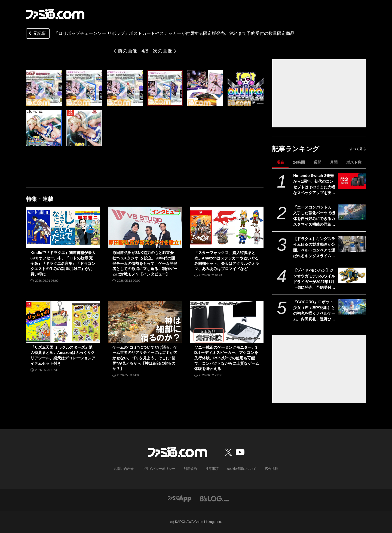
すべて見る (358, 149)
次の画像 (163, 51)
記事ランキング (296, 149)
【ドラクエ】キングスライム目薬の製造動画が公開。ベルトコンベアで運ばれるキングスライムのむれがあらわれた (314, 248)
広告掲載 (271, 469)
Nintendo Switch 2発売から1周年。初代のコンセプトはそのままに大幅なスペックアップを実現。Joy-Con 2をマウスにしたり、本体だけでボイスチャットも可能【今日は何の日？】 (314, 185)
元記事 (37, 34)
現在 (280, 162)
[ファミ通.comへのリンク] (55, 14)
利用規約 (190, 469)
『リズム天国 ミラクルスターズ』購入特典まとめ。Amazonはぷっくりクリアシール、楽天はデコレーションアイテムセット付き (63, 355)
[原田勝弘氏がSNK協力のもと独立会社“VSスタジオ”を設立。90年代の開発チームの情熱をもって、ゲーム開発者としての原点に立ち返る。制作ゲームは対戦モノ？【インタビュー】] (145, 227)
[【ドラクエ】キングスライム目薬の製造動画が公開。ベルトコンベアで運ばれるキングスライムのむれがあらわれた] (352, 244)
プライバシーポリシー (159, 469)
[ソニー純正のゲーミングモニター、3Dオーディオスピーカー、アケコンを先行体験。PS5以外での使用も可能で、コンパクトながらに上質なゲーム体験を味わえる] (227, 322)
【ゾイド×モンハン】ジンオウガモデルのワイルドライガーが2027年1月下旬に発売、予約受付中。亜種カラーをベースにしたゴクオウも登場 (314, 279)
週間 (317, 162)
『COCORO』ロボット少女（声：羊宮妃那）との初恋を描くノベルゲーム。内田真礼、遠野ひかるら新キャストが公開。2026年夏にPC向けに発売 (314, 311)
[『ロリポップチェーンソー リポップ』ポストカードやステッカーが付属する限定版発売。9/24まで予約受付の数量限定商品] (44, 88)
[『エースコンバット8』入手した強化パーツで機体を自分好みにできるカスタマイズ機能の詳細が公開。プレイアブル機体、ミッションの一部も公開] (352, 212)
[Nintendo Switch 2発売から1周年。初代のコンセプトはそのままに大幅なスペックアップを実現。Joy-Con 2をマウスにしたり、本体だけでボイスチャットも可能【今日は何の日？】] (352, 181)
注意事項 (212, 469)
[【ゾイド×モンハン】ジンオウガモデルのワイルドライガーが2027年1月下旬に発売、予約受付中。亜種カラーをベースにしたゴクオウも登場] (352, 275)
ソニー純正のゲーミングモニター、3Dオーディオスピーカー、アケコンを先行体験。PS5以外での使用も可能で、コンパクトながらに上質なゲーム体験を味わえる (227, 358)
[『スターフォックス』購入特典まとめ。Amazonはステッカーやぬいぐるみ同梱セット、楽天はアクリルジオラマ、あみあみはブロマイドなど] (227, 227)
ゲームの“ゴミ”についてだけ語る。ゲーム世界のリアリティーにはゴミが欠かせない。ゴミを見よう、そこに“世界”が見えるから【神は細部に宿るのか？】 (145, 358)
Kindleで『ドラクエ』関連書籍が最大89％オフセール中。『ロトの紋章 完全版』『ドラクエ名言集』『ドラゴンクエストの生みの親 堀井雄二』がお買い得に (63, 263)
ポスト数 (354, 162)
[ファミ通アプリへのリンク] (179, 498)
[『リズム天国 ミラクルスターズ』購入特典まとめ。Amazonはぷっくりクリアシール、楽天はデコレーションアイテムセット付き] (63, 322)
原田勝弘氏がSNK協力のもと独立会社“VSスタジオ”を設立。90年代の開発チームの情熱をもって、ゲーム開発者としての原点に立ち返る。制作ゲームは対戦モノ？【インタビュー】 (145, 263)
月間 (334, 162)
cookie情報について (242, 469)
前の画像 (127, 51)
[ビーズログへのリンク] (214, 498)
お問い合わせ (124, 469)
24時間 (299, 162)
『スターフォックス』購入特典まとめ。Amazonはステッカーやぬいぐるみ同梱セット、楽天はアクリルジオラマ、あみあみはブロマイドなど (227, 261)
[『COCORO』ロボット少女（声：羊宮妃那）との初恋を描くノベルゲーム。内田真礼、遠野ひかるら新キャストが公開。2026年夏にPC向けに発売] (352, 307)
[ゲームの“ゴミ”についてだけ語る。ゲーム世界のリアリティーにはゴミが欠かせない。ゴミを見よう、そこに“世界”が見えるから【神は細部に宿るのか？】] (145, 322)
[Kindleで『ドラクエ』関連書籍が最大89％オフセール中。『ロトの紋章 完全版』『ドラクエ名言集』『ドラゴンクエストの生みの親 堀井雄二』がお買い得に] (63, 227)
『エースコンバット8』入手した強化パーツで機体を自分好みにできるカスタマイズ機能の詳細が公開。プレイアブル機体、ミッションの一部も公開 (314, 216)
